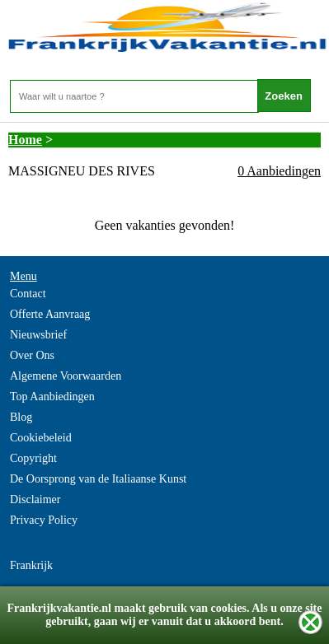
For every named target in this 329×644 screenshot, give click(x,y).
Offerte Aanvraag (50, 314)
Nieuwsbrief (38, 335)
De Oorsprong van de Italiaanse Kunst (98, 479)
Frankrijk (31, 565)
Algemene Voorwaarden (66, 376)
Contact (28, 294)
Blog (21, 417)
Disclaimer (35, 499)
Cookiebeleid (41, 438)
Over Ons (32, 355)
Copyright (33, 458)
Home (25, 140)
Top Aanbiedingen (52, 397)
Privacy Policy (44, 520)
